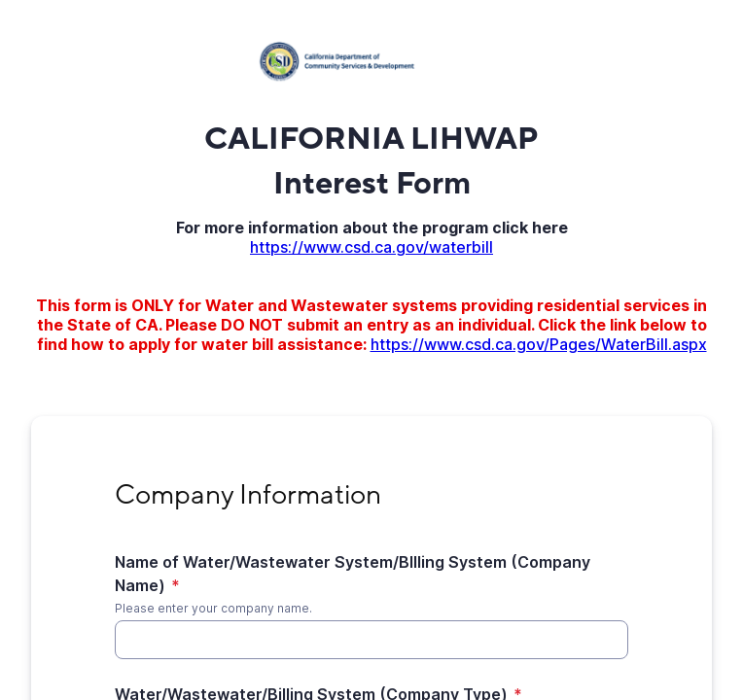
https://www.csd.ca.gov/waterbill (371, 247)
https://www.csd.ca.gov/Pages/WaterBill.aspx (539, 344)
